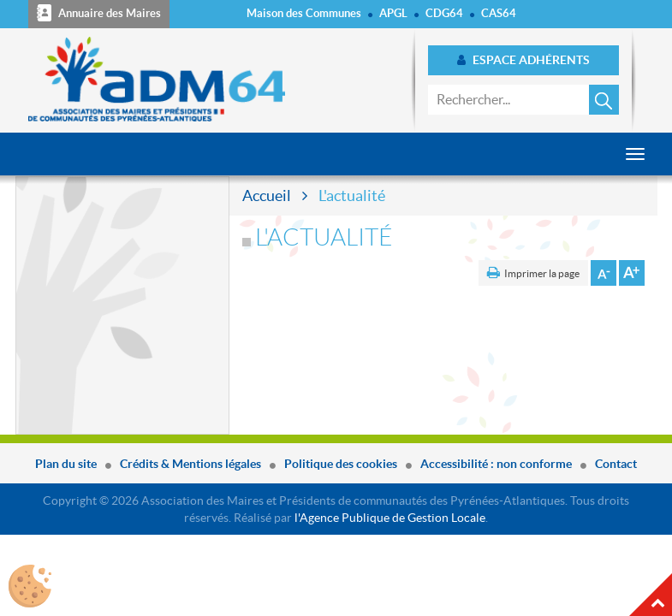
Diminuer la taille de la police (604, 273)
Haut (651, 595)
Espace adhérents (523, 60)
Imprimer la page (542, 273)
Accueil (267, 195)
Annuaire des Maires (99, 13)
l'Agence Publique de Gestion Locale (390, 518)
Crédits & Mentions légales (190, 464)
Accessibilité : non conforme (496, 464)
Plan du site (66, 464)
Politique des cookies (341, 464)
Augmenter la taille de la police (632, 273)
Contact (616, 464)
